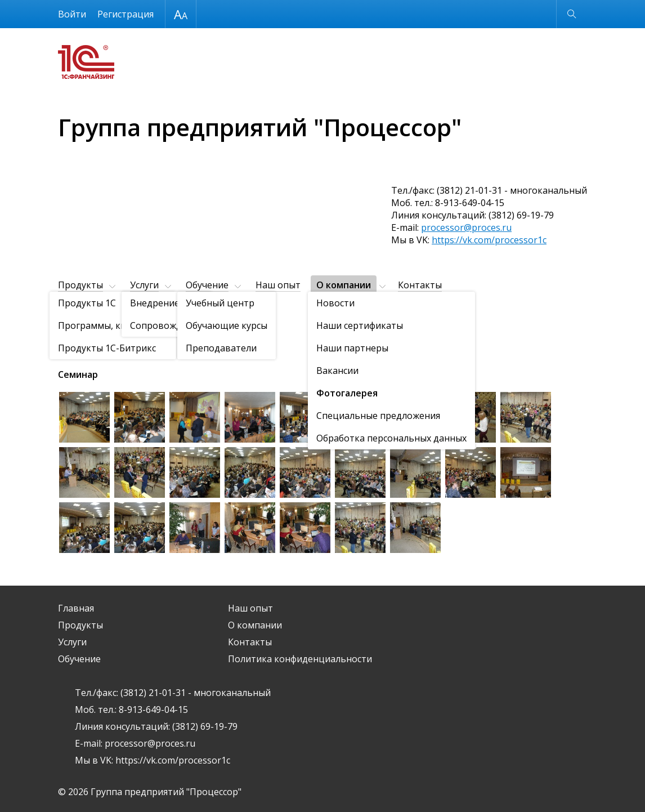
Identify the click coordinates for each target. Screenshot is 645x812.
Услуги (144, 285)
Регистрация (126, 14)
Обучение (207, 285)
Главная (76, 608)
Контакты (420, 285)
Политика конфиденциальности (300, 659)
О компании (344, 285)
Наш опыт (278, 285)
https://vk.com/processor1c (489, 240)
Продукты (80, 285)
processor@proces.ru (466, 227)
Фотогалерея (131, 313)
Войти (72, 14)
